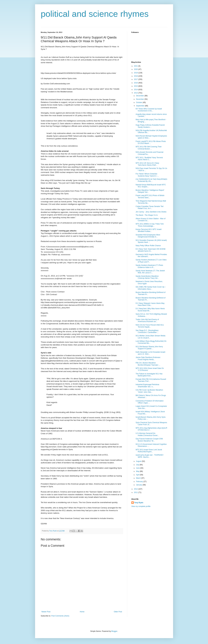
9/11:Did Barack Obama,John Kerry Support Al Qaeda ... (149, 348)
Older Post (118, 612)
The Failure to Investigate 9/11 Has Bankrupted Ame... (149, 375)
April (138, 475)
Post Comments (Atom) (60, 616)
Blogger (114, 631)
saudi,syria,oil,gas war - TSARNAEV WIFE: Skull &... (149, 456)
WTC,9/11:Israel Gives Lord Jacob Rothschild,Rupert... (149, 451)
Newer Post (46, 612)
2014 (136, 90)
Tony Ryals (139, 503)
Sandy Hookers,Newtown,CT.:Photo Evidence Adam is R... (149, 266)
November (140, 99)
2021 (136, 66)
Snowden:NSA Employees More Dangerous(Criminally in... (148, 236)
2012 (136, 489)
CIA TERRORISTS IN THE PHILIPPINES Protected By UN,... (151, 180)
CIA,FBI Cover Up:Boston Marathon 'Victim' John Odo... (149, 391)
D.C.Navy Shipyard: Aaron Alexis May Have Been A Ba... (150, 304)
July (138, 465)
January (139, 485)
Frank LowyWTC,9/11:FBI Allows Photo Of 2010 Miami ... (151, 142)
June (138, 468)
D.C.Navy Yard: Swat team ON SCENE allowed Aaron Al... (151, 250)
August (139, 461)
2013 (136, 93)
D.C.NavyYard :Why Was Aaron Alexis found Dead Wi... (150, 310)
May (138, 471)
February (140, 482)
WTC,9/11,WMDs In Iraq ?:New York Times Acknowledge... (150, 225)
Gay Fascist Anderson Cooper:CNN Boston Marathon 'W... (149, 440)
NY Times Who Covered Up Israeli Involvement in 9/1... (149, 110)
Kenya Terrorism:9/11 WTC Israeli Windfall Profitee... (148, 230)
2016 (136, 83)
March (139, 478)
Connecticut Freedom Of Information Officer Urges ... (149, 402)
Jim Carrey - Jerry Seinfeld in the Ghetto (151, 212)
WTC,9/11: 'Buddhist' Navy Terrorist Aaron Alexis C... (149, 159)
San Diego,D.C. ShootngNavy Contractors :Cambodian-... (147, 331)
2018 (136, 76)
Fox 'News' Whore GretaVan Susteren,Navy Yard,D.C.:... (147, 175)
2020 (136, 69)
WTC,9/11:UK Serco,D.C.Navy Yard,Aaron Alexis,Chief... (147, 164)
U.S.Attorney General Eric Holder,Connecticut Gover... (147, 434)
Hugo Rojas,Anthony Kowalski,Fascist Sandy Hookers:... (150, 126)
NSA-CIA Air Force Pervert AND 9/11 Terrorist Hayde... (150, 326)
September (140, 106)
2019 (136, 73)
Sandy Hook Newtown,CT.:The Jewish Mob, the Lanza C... (150, 272)
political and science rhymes (95, 14)
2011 (136, 492)
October (139, 102)
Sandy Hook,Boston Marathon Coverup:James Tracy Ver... (147, 277)
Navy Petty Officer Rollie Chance (148, 246)
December (140, 96)
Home (82, 612)
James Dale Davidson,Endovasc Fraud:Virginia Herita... (148, 358)
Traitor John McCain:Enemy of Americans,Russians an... (147, 320)
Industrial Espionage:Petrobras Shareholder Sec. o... (147, 386)
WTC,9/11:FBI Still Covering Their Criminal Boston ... (149, 148)
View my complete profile (141, 506)
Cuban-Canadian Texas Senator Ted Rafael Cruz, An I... (149, 207)
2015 (136, 86)
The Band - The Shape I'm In (147, 215)
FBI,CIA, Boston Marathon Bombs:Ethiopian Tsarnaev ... (148, 364)
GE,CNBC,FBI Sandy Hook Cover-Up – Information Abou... (151, 288)
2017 (136, 79)
